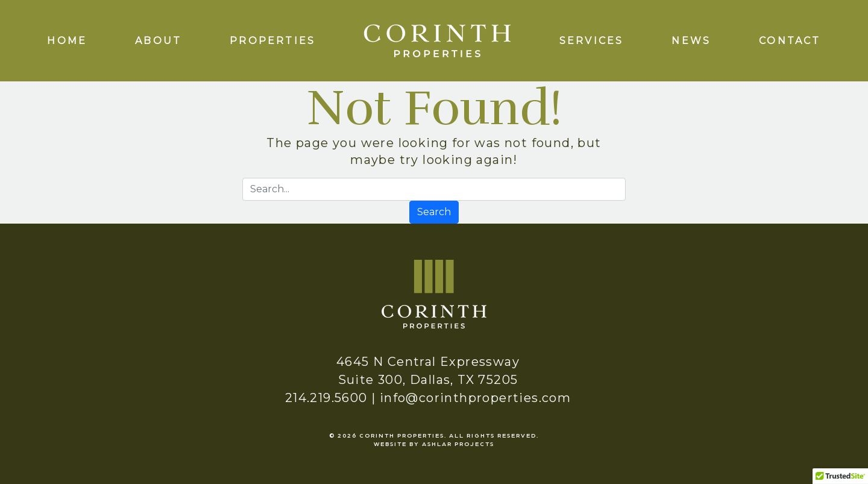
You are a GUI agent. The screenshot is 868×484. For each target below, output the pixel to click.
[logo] (437, 40)
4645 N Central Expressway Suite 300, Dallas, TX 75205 (428, 371)
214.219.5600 (326, 398)
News (691, 41)
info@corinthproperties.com (475, 398)
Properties (272, 41)
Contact (790, 41)
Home (67, 41)
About (158, 41)
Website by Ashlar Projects (434, 444)
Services (592, 41)
